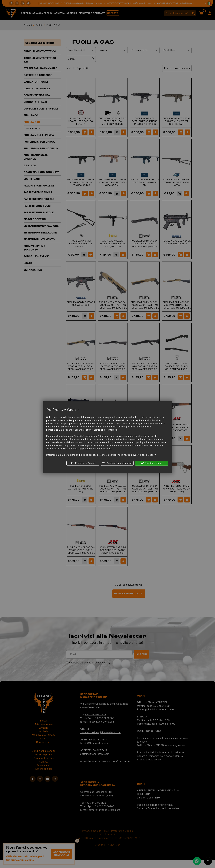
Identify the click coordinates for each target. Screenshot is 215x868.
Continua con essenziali (117, 463)
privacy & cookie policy (144, 455)
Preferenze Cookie (83, 463)
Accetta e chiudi (152, 463)
